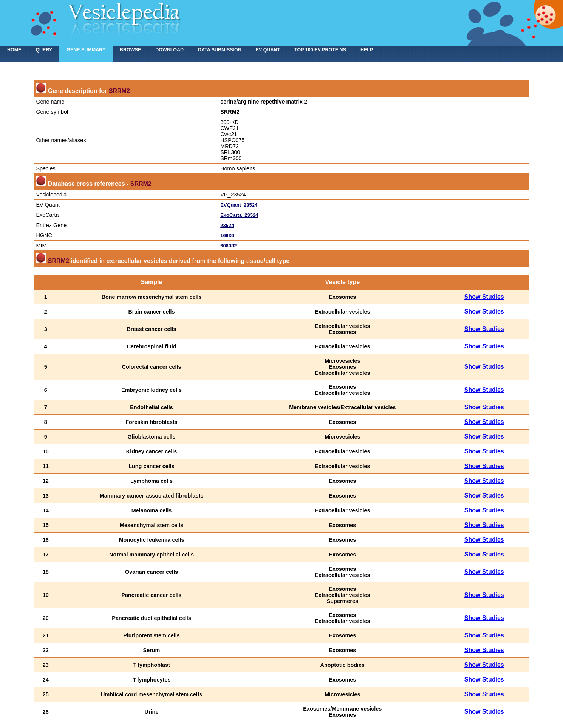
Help (367, 50)
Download (169, 50)
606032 (228, 246)
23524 (227, 225)
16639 (227, 236)
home (14, 50)
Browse (130, 50)
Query (44, 50)
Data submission (220, 50)
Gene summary (86, 50)
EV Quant (268, 50)
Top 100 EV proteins (320, 50)
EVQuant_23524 (239, 205)
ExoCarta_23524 (239, 215)
